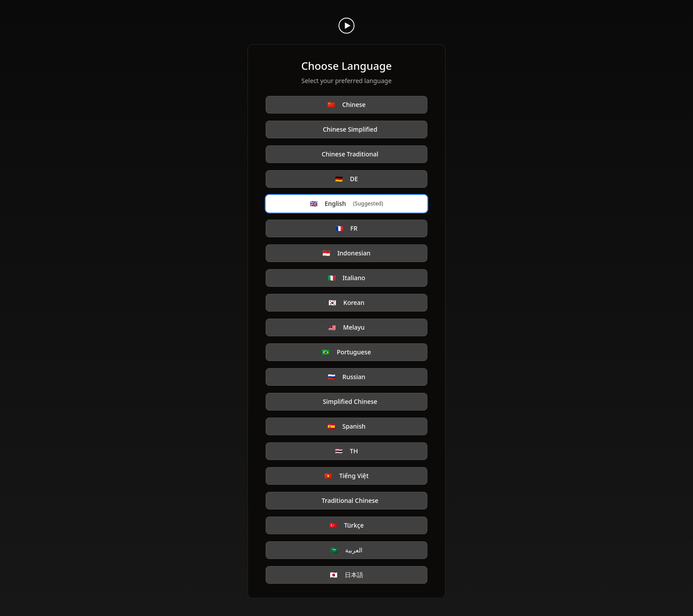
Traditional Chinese (350, 500)
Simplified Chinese (350, 401)
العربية (346, 550)
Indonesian (347, 253)
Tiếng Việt (346, 476)
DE (346, 179)
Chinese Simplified (350, 129)
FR (346, 228)
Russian (346, 377)
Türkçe (346, 525)
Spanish (346, 426)
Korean (346, 303)
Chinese (347, 105)
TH (346, 451)
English (346, 204)
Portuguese (347, 352)
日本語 (346, 575)
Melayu (346, 327)
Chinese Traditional (350, 154)
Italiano (347, 278)
